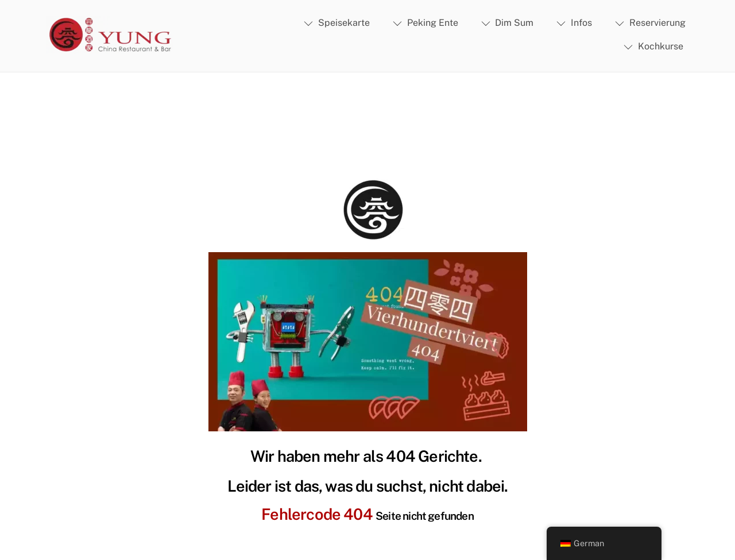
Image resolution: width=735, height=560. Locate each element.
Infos (574, 23)
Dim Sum (508, 23)
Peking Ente (425, 23)
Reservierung (650, 23)
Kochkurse (653, 46)
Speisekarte (337, 23)
